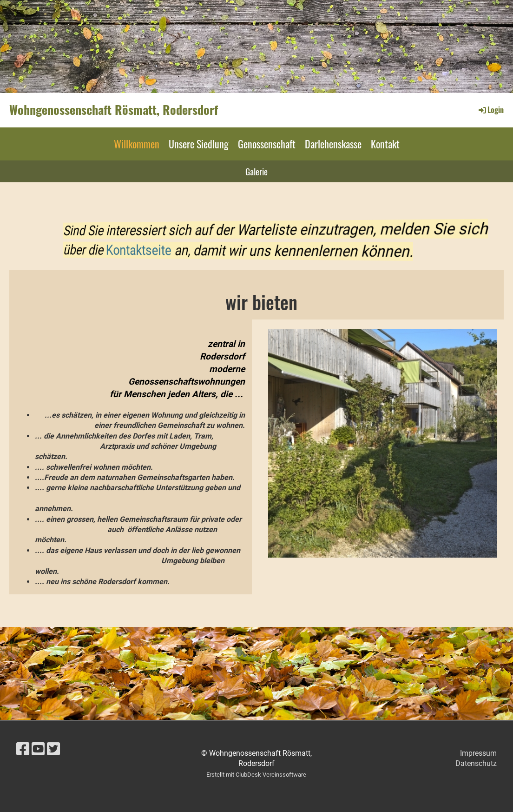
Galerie (256, 171)
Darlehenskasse (333, 144)
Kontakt (385, 144)
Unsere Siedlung (199, 144)
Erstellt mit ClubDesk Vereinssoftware (256, 775)
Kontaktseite (185, 250)
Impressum (478, 753)
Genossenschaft (267, 144)
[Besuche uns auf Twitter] (53, 749)
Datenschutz (476, 763)
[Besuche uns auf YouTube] (38, 749)
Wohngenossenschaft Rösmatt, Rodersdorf (114, 110)
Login (490, 110)
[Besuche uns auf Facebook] (23, 749)
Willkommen (137, 144)
